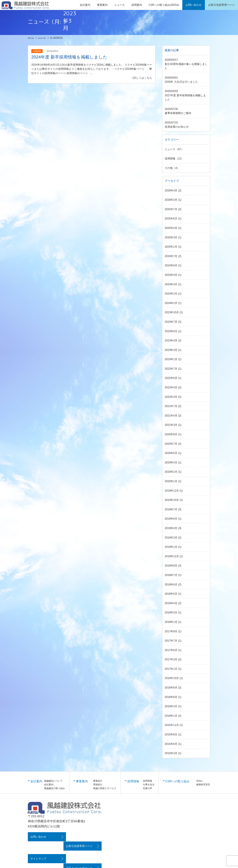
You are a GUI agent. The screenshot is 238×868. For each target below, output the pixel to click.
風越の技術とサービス (105, 789)
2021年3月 (171, 425)
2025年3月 (171, 238)
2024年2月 (171, 294)
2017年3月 (171, 660)
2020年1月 (171, 482)
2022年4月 (171, 388)
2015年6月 (171, 744)
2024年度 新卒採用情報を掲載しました (69, 57)
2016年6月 (171, 697)
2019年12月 (172, 491)
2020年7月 (171, 444)
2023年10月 (172, 313)
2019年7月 (171, 510)
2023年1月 (171, 360)
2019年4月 (171, 528)
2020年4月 (171, 463)
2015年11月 (172, 726)
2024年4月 (171, 275)
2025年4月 (171, 228)
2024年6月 (171, 266)
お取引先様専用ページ (81, 837)
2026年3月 (171, 200)
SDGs (199, 781)
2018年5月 (171, 594)
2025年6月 (171, 219)
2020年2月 (171, 472)
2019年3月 (171, 538)
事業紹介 (98, 781)
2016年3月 (171, 707)
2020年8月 (171, 435)
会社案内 (49, 785)
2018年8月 (171, 566)
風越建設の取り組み (55, 789)
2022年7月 (171, 369)
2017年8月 (171, 632)
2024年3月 (171, 285)
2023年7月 (171, 322)
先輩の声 (148, 789)
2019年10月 (172, 500)
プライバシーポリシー (81, 850)
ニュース (119, 5)
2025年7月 (171, 210)
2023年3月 (171, 350)
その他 (169, 168)
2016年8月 (171, 688)
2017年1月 (171, 669)
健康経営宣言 (203, 785)
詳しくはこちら (143, 78)
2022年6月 (171, 378)
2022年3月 (171, 397)
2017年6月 (171, 650)
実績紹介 (98, 785)
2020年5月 (171, 453)
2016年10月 (172, 679)
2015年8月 (171, 735)
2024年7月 (171, 256)
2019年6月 (171, 519)
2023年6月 (171, 332)
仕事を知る (149, 785)
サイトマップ (38, 850)
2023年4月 (171, 341)
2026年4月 (171, 191)
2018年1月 (171, 622)
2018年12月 (172, 557)
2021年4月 (171, 416)
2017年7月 (171, 641)
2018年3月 (171, 613)
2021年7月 (171, 406)
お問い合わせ (38, 837)
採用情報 (170, 159)
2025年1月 (171, 247)
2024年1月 (171, 303)
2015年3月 (171, 754)
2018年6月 (171, 585)
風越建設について (53, 781)
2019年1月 (171, 547)
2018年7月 (171, 575)
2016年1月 (171, 716)
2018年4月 (171, 604)
